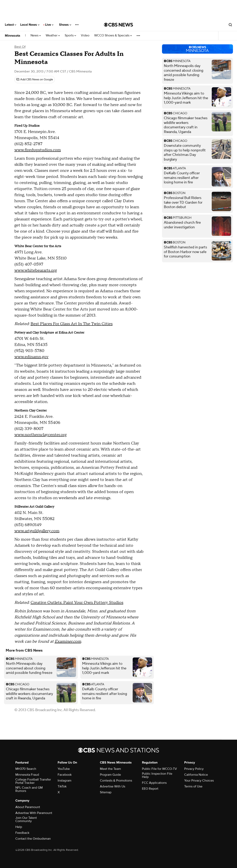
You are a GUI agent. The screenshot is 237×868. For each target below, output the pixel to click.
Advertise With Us (113, 786)
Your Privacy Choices (199, 781)
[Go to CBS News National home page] (118, 25)
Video (85, 36)
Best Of (20, 47)
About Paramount (28, 807)
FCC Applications (154, 783)
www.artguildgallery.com (37, 531)
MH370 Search (26, 769)
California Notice (196, 775)
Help (19, 827)
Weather (53, 36)
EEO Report (150, 789)
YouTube (64, 769)
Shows (65, 25)
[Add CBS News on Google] (35, 80)
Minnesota (13, 36)
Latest (11, 25)
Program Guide (110, 775)
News (36, 36)
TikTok (62, 786)
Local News (30, 25)
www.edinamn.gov (31, 357)
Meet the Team (110, 769)
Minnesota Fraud (27, 775)
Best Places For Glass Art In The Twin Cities (72, 324)
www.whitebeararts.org (36, 270)
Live (49, 25)
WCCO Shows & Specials (113, 36)
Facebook (65, 775)
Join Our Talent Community (26, 819)
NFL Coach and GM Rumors (29, 789)
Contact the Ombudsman (33, 839)
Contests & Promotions (116, 781)
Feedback (22, 833)
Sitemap (106, 792)
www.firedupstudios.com (38, 150)
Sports (70, 36)
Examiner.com (68, 641)
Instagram (65, 781)
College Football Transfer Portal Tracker (33, 781)
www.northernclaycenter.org (40, 435)
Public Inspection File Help (157, 775)
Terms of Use (193, 786)
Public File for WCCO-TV (159, 769)
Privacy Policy (194, 769)
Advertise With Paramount (34, 813)
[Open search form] (230, 25)
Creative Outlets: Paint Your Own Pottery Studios (77, 603)
